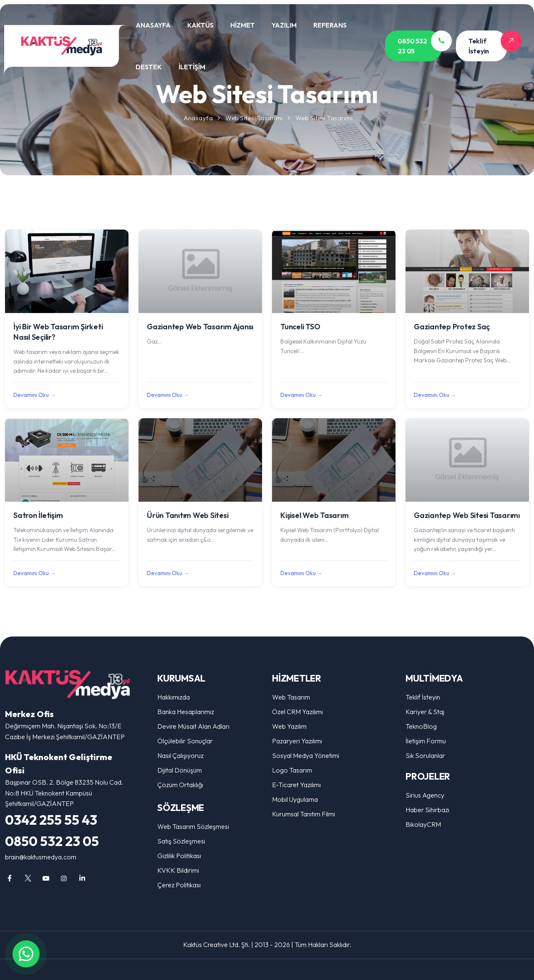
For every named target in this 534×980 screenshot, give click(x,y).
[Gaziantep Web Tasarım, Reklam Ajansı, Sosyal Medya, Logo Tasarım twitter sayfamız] (28, 878)
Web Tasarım (291, 697)
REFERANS (330, 25)
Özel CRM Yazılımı (297, 712)
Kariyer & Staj (425, 712)
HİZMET (243, 25)
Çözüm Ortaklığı (180, 785)
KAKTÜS (200, 25)
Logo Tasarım (292, 770)
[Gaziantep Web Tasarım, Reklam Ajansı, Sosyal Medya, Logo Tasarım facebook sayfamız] (10, 878)
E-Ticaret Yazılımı (296, 785)
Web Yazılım (289, 726)
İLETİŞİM (192, 67)
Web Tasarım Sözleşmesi (193, 826)
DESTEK (149, 67)
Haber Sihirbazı (427, 810)
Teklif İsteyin (423, 697)
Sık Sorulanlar (425, 755)
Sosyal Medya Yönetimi (306, 755)
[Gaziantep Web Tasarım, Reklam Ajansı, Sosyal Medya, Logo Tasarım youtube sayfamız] (46, 878)
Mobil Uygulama (295, 799)
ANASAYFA (153, 25)
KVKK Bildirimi (178, 870)
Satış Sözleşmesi (181, 841)
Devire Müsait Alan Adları (193, 726)
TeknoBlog (421, 726)
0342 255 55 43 (51, 820)
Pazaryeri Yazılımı (297, 741)
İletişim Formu (426, 741)
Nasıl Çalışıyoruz (180, 755)
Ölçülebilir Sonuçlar (185, 741)
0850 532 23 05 (52, 841)
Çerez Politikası (179, 885)
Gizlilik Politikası (179, 856)
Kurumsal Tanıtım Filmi (304, 814)
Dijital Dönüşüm (180, 770)
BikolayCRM (423, 824)
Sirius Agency (425, 795)
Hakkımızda (174, 697)
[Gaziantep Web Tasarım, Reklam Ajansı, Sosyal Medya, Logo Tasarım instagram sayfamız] (64, 878)
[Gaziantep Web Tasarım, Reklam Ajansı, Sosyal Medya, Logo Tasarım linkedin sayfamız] (82, 878)
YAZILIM (284, 25)
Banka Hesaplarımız (186, 712)
